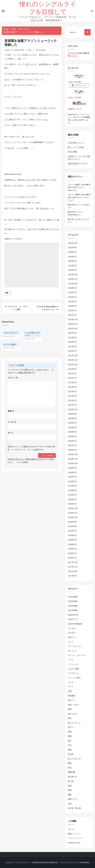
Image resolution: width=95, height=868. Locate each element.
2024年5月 (72, 252)
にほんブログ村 (74, 82)
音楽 (70, 804)
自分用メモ (72, 777)
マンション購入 (74, 678)
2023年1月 (72, 315)
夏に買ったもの (74, 219)
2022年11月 (73, 324)
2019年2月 (72, 499)
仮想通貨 (71, 696)
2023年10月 (73, 284)
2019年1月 (72, 504)
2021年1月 (72, 405)
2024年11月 (73, 243)
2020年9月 (72, 414)
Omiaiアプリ (73, 619)
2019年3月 (72, 495)
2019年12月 (73, 454)
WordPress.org (74, 843)
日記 (30, 50)
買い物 (71, 781)
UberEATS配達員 (75, 624)
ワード (71, 687)
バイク (71, 660)
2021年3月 (72, 396)
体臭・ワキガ (73, 705)
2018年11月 (73, 513)
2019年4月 (72, 490)
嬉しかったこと (74, 723)
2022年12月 (73, 319)
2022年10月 (73, 328)
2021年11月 (73, 360)
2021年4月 (72, 391)
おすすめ (71, 633)
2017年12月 (73, 562)
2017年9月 (72, 576)
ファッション (73, 664)
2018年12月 (73, 508)
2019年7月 (72, 477)
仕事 (70, 691)
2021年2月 (72, 400)
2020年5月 (72, 432)
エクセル (71, 628)
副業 (70, 709)
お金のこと (72, 637)
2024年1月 (72, 270)
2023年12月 (73, 275)
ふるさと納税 (73, 669)
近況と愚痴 (72, 152)
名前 (11, 411)
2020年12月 (73, 409)
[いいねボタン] (7, 293)
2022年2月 (72, 346)
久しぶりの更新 (9, 344)
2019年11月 (73, 459)
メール (12, 422)
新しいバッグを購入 (76, 147)
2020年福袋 (73, 606)
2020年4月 (72, 436)
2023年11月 (73, 279)
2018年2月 (72, 553)
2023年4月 (72, 302)
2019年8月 (72, 472)
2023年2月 (72, 311)
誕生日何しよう (74, 205)
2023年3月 (72, 306)
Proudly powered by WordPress (45, 862)
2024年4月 (72, 257)
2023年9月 (72, 288)
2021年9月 (72, 369)
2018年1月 (72, 558)
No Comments (41, 50)
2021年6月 (72, 382)
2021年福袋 (73, 610)
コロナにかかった (10, 333)
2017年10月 (73, 571)
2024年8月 (72, 248)
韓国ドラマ (72, 799)
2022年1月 (72, 351)
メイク (71, 682)
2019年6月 (72, 481)
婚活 (70, 718)
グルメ (71, 642)
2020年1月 (72, 450)
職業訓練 (71, 772)
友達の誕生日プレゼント (78, 164)
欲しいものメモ (74, 759)
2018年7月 (72, 531)
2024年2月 (72, 266)
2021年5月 (72, 387)
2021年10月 (73, 364)
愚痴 (70, 736)
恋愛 (70, 732)
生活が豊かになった (76, 143)
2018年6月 (72, 535)
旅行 (70, 741)
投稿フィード (73, 834)
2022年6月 (72, 333)
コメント (13, 378)
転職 (70, 790)
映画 (70, 750)
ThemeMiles (84, 862)
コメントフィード (75, 838)
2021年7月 (72, 378)
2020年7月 (72, 423)
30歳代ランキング (75, 109)
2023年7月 (72, 293)
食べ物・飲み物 (74, 808)
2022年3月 (72, 342)
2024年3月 (72, 261)
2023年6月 (72, 297)
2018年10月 (73, 517)
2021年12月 (73, 355)
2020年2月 (72, 445)
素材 (70, 763)
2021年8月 (72, 373)
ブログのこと (73, 673)
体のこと (71, 700)
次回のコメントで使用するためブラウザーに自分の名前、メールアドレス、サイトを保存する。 (31, 448)
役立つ (71, 727)
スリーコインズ (74, 646)
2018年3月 (72, 549)
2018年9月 (72, 522)
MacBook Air (73, 615)
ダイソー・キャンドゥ (77, 655)
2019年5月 (72, 486)
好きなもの (72, 714)
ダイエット (72, 651)
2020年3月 (72, 441)
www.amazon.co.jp (13, 174)
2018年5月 (72, 540)
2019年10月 (73, 463)
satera (8, 50)
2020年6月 (72, 427)
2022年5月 (72, 337)
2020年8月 (72, 418)
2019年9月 (72, 468)
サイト (11, 433)
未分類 (71, 754)
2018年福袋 (73, 597)
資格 (70, 786)
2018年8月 (72, 526)
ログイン (71, 829)
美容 (70, 768)
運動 (70, 795)
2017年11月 (73, 567)
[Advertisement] (32, 269)
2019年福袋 (73, 601)
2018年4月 (72, 544)
